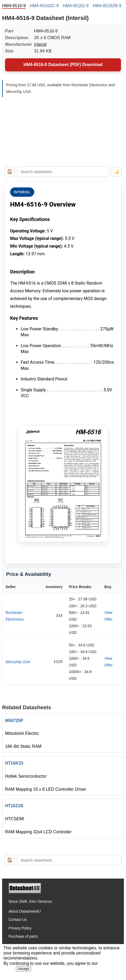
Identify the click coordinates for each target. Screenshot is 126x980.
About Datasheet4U (25, 911)
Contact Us (18, 920)
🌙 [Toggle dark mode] (116, 172)
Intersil (40, 44)
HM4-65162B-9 (107, 6)
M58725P (14, 721)
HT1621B (14, 806)
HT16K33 (14, 763)
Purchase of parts (23, 936)
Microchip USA (18, 662)
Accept (23, 969)
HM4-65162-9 (76, 6)
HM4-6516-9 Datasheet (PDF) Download (63, 65)
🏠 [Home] (10, 171)
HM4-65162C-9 (44, 6)
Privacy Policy (20, 928)
